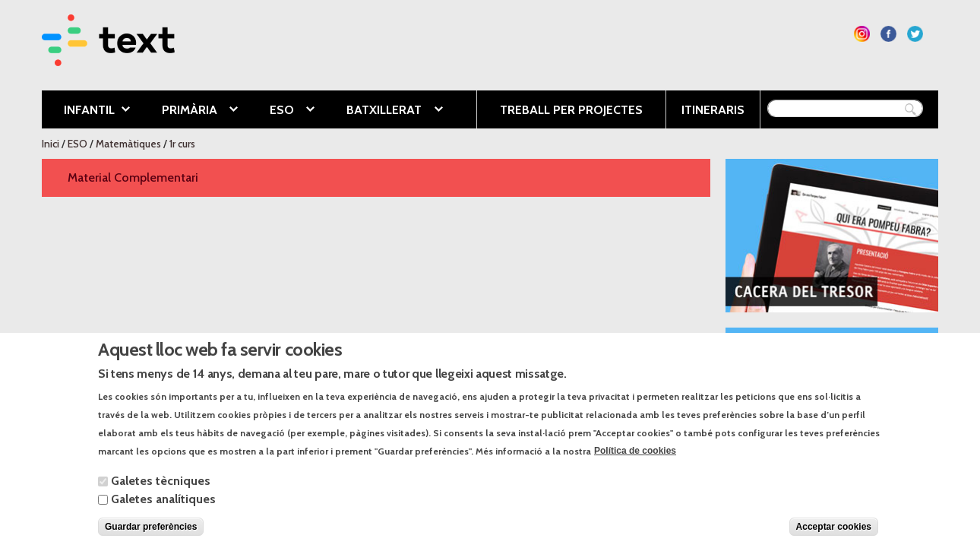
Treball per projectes (571, 110)
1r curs (182, 144)
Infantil (86, 111)
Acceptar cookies (834, 534)
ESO (281, 111)
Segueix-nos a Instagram (862, 34)
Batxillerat (383, 111)
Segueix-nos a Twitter (915, 34)
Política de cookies (635, 458)
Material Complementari (133, 177)
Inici (51, 144)
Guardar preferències (151, 534)
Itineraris (713, 110)
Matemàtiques (128, 144)
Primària (188, 111)
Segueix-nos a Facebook (888, 34)
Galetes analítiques (163, 506)
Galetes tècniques (161, 488)
